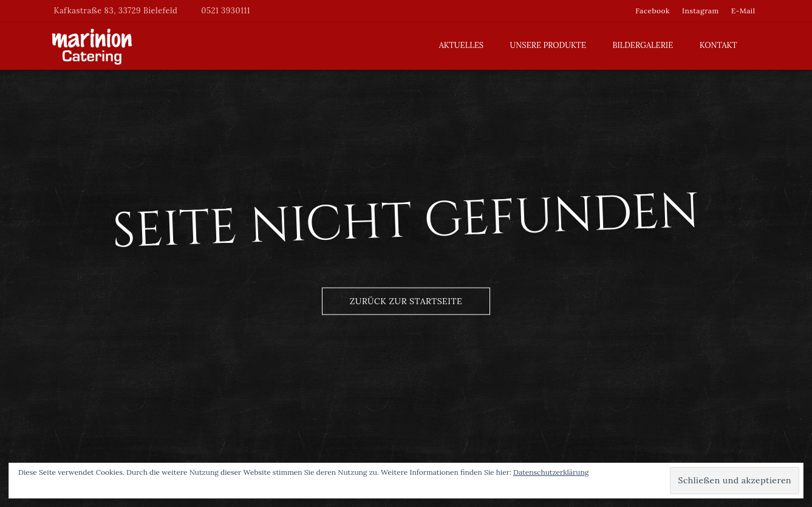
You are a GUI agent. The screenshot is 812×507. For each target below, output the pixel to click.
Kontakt (718, 45)
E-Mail (743, 11)
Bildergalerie (643, 45)
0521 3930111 (226, 11)
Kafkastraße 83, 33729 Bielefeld (116, 11)
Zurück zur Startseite (406, 301)
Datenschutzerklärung (551, 472)
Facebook (653, 11)
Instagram (701, 11)
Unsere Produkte (548, 45)
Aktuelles (461, 45)
